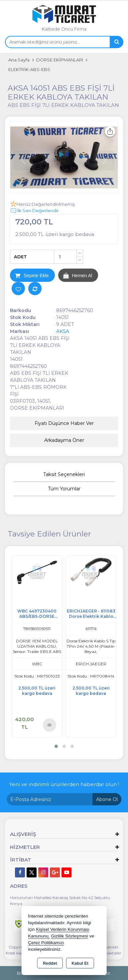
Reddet (50, 963)
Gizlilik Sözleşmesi (69, 936)
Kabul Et (80, 963)
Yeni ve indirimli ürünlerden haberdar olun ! (64, 784)
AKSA (63, 331)
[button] (56, 746)
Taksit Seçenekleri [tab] (64, 474)
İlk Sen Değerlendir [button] (34, 211)
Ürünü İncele (49, 725)
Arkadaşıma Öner (64, 440)
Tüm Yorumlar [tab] (64, 489)
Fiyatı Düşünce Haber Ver (64, 423)
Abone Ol (107, 799)
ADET (20, 257)
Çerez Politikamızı (46, 943)
